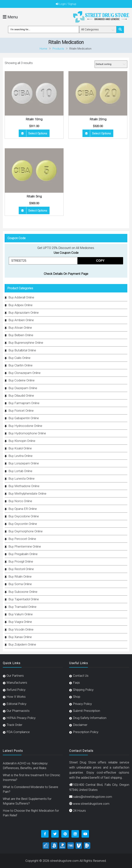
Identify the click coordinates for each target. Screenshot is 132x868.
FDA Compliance (18, 732)
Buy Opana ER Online (23, 509)
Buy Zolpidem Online (22, 644)
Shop (77, 697)
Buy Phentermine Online (25, 546)
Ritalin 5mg (34, 196)
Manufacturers (17, 683)
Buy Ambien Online (21, 320)
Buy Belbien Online (21, 335)
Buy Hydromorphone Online (27, 433)
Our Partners (15, 676)
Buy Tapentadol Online (24, 599)
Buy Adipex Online (20, 305)
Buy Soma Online (20, 584)
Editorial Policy (16, 704)
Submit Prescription (86, 711)
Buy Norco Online (20, 501)
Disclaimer (80, 725)
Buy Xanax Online (20, 637)
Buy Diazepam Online (23, 388)
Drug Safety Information (90, 718)
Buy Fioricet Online (21, 411)
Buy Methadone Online (24, 486)
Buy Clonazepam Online (24, 373)
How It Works (16, 697)
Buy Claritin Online (20, 365)
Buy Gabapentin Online (24, 418)
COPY (100, 261)
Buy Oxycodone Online (24, 516)
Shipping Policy (83, 690)
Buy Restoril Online (21, 569)
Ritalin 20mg (98, 119)
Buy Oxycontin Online (23, 524)
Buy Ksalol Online (20, 448)
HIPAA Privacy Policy (21, 718)
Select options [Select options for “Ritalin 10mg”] (38, 133)
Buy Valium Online (21, 614)
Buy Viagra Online (20, 622)
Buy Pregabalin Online (23, 554)
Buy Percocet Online (22, 539)
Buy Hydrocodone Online (25, 426)
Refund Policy (16, 690)
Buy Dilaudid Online (21, 396)
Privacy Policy (82, 704)
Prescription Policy (86, 732)
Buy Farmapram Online (24, 403)
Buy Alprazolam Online (24, 313)
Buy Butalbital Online (22, 350)
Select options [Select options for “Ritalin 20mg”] (101, 133)
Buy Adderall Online (21, 297)
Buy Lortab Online (20, 471)
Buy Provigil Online (21, 561)
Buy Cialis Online (19, 358)
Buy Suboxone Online (23, 592)
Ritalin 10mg (34, 119)
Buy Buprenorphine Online (26, 343)
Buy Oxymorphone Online (26, 531)
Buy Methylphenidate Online (27, 494)
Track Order (14, 725)
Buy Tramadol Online (22, 607)
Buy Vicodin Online (21, 629)
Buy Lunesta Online (22, 478)
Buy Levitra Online (20, 456)
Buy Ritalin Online (20, 576)
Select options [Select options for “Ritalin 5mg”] (38, 211)
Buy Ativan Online (20, 328)
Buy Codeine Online (22, 380)
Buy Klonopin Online (22, 441)
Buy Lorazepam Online (24, 463)
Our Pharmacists (18, 711)
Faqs (76, 683)
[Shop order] (111, 64)
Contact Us (81, 676)
